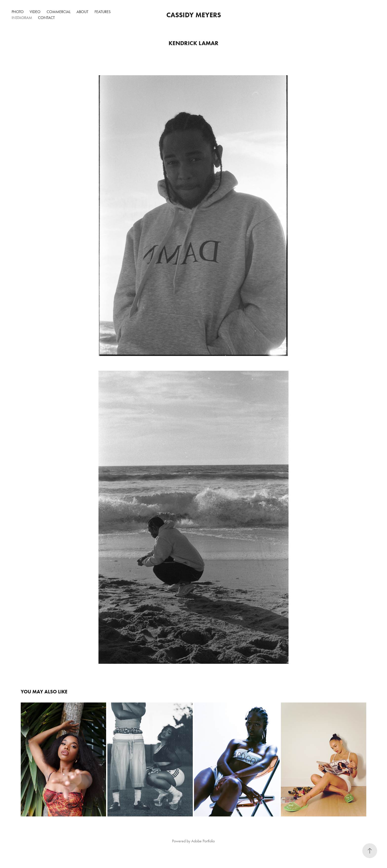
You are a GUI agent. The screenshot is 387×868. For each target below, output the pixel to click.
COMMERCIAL (59, 12)
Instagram (22, 18)
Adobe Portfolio (203, 841)
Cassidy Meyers (194, 15)
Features (103, 12)
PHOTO (18, 12)
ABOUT (82, 12)
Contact (46, 18)
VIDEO (35, 12)
